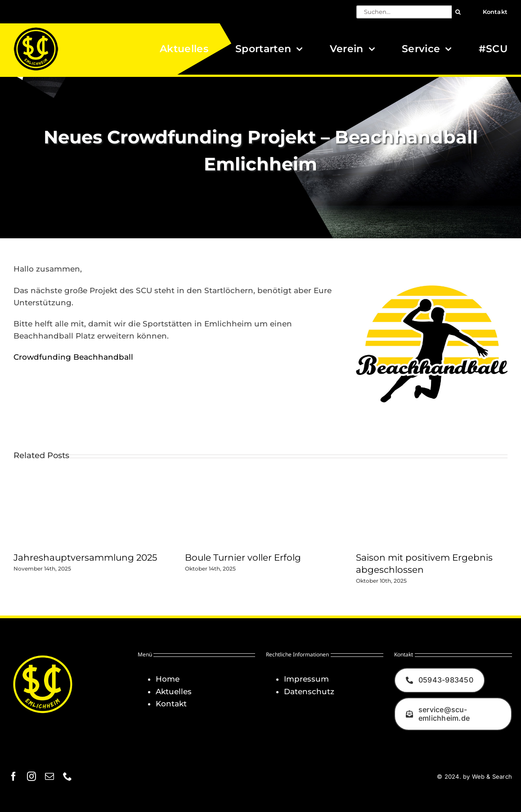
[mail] (49, 776)
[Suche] (458, 12)
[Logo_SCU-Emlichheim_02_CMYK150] (36, 30)
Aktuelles (174, 692)
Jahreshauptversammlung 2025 (85, 558)
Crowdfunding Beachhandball (73, 357)
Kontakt (171, 704)
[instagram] (31, 776)
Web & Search (492, 776)
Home (168, 679)
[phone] (67, 776)
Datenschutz (309, 692)
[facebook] (13, 776)
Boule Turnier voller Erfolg (243, 558)
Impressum (306, 679)
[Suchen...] (404, 12)
